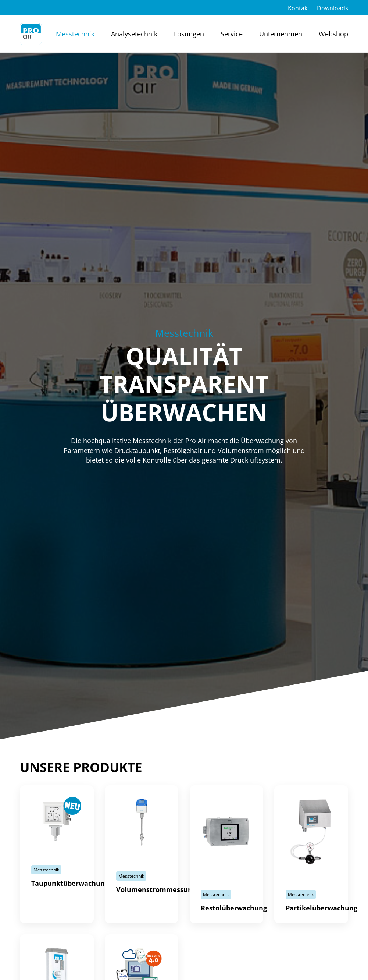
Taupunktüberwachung (70, 883)
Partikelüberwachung (321, 908)
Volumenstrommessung (156, 889)
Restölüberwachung (234, 908)
